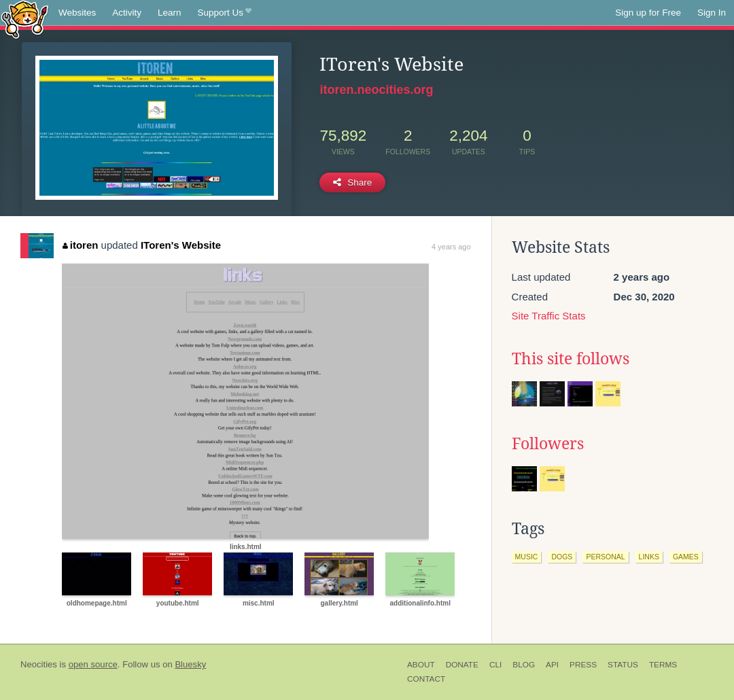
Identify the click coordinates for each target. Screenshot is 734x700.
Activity (127, 13)
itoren (80, 245)
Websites (77, 13)
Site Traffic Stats (549, 316)
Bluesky (190, 664)
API (552, 665)
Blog (524, 665)
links (649, 557)
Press (583, 665)
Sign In (712, 13)
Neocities (39, 664)
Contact (426, 679)
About (421, 665)
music (527, 557)
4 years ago (451, 247)
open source (93, 664)
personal (605, 557)
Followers (548, 444)
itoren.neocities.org (376, 90)
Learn (170, 13)
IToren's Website (181, 245)
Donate (462, 665)
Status (623, 665)
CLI (495, 665)
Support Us (225, 13)
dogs (562, 557)
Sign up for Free (648, 13)
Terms (663, 665)
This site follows (571, 359)
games (686, 557)
